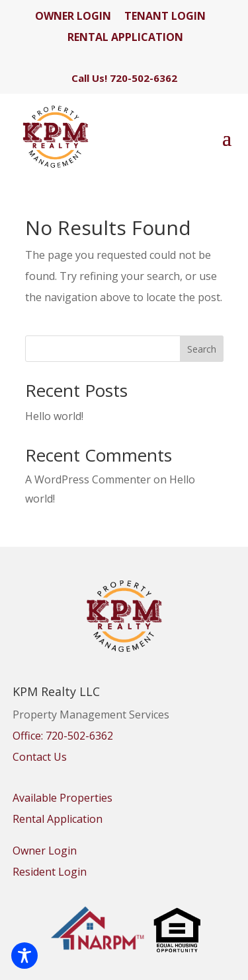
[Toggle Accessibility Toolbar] (24, 956)
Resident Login (50, 872)
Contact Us (40, 757)
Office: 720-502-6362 (63, 736)
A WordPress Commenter (88, 479)
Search (202, 349)
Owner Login (45, 851)
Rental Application (58, 819)
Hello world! (54, 416)
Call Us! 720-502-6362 (124, 78)
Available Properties (62, 798)
